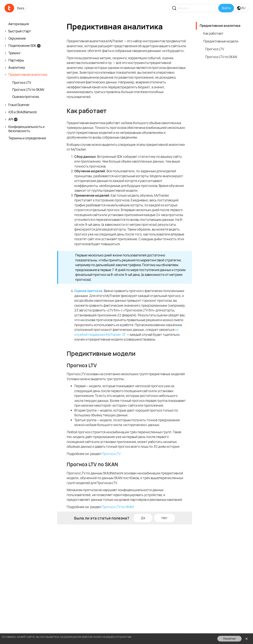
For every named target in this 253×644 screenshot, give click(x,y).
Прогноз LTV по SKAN (118, 507)
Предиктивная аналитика (220, 26)
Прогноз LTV (111, 454)
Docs (21, 8)
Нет (165, 518)
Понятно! (229, 639)
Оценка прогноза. (89, 291)
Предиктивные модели (221, 41)
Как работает (213, 33)
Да (143, 518)
